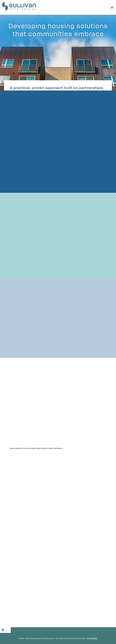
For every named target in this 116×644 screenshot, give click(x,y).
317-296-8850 (92, 638)
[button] (112, 7)
